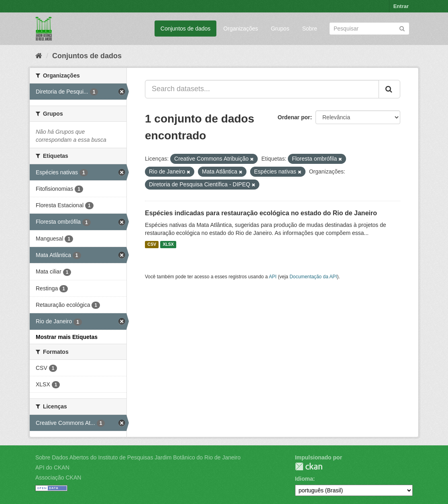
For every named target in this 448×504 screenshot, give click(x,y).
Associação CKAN (58, 477)
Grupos (280, 29)
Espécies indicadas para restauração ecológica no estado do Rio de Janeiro (261, 213)
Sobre (310, 29)
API (273, 277)
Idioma (304, 479)
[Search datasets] (369, 29)
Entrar (401, 6)
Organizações (240, 29)
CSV (152, 245)
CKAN (309, 466)
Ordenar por (294, 117)
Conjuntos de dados (186, 29)
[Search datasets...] (262, 89)
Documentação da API (313, 277)
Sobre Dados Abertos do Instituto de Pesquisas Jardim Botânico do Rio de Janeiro (138, 457)
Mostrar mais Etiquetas (67, 337)
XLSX (168, 245)
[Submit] (402, 28)
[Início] (39, 56)
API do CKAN (52, 467)
